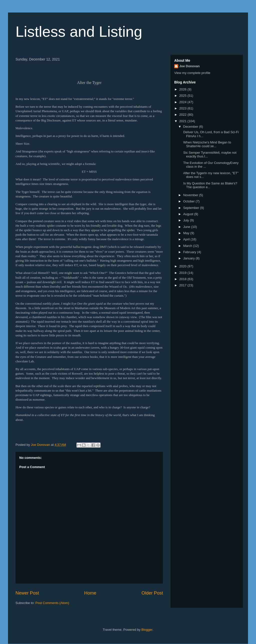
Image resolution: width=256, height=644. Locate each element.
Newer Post (27, 593)
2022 (183, 115)
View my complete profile (192, 73)
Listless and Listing (79, 32)
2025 (183, 96)
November (191, 195)
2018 (183, 279)
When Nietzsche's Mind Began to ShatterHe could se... (207, 144)
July (187, 220)
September (192, 208)
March (188, 246)
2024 (183, 102)
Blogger (147, 630)
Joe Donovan (189, 66)
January (189, 258)
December (191, 127)
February (190, 252)
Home (90, 593)
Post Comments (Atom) (52, 603)
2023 (183, 108)
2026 (183, 89)
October (189, 201)
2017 (183, 285)
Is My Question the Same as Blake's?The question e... (210, 185)
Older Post (152, 593)
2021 (183, 121)
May (187, 233)
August (189, 214)
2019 (183, 273)
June (187, 227)
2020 (183, 266)
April (187, 239)
